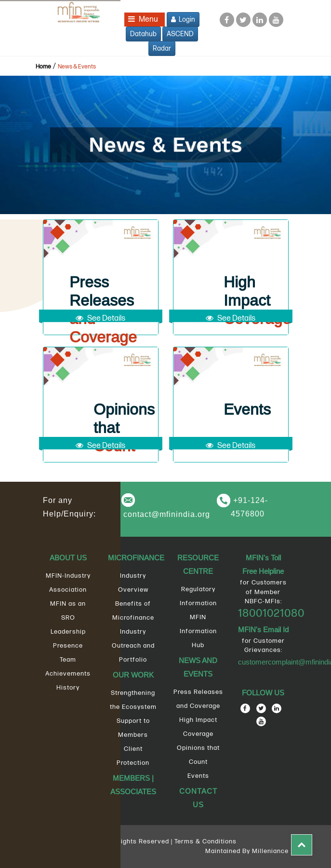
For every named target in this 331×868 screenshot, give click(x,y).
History (68, 688)
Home (43, 67)
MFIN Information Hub (198, 631)
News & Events (77, 67)
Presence (68, 646)
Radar (162, 48)
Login (183, 20)
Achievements (68, 674)
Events (198, 776)
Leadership (68, 632)
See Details (100, 319)
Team (68, 660)
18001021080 (271, 613)
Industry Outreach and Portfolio (133, 646)
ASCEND (180, 34)
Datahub (143, 34)
